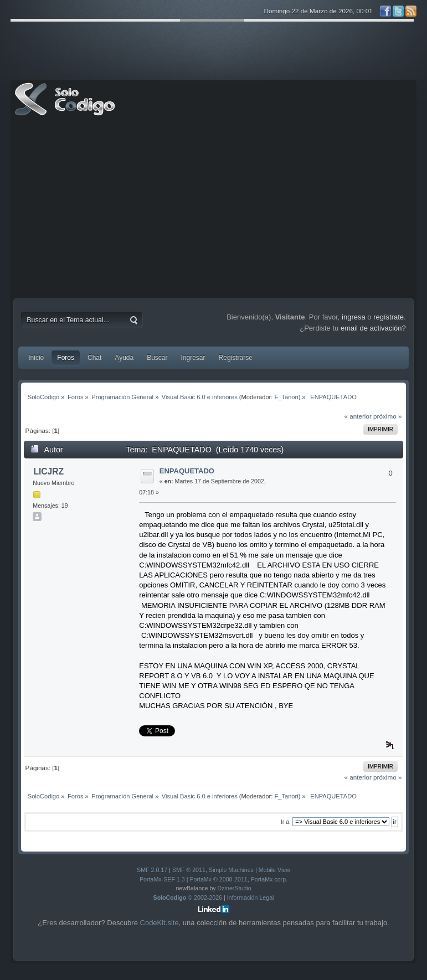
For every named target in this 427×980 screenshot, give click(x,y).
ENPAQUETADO (187, 471)
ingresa (354, 317)
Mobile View (274, 870)
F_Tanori (286, 397)
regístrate (389, 317)
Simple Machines (231, 870)
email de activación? (373, 328)
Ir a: (286, 822)
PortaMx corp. (269, 879)
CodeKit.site (160, 923)
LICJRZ (48, 471)
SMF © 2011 (189, 870)
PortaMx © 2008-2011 (218, 879)
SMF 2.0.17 (152, 870)
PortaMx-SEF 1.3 (162, 879)
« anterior (357, 416)
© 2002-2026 (188, 898)
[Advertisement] (214, 210)
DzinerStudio (235, 888)
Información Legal (251, 898)
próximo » (387, 416)
